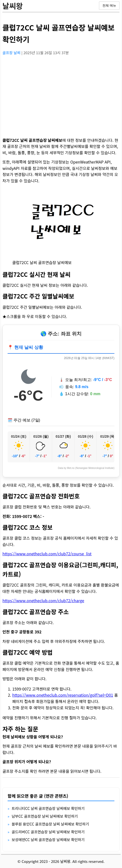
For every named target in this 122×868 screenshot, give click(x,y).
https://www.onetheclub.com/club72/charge (43, 600)
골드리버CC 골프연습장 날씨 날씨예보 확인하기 (48, 832)
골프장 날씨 (12, 53)
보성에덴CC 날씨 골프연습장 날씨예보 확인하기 (48, 840)
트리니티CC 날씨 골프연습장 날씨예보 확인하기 (48, 808)
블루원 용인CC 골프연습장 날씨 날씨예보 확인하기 (50, 824)
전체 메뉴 (109, 5)
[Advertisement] (61, 93)
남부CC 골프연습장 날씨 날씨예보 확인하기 (45, 816)
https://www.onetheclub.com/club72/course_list (47, 554)
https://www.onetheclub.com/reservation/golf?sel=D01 (63, 695)
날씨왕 (13, 6)
